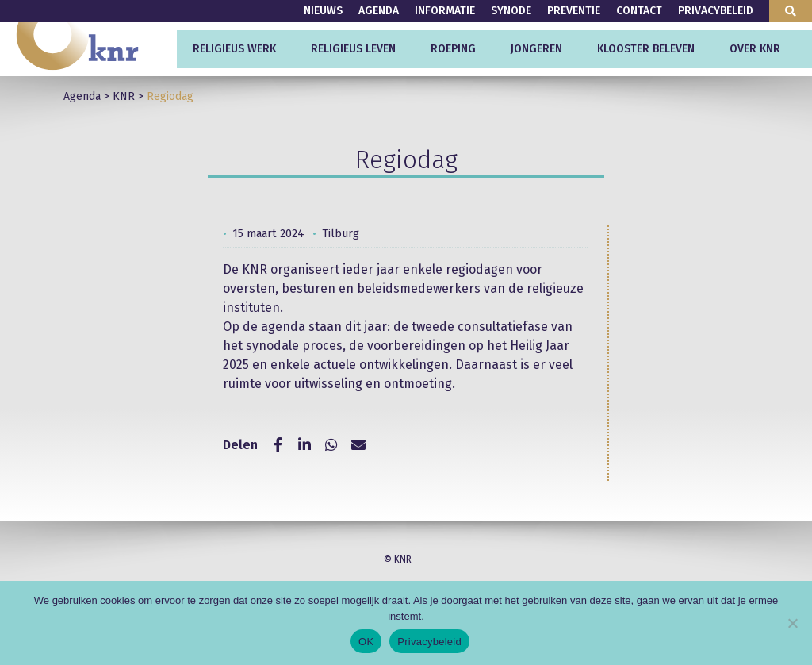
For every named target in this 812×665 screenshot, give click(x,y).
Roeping (453, 49)
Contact (639, 11)
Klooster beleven (646, 49)
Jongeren (536, 49)
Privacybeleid (716, 11)
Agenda (379, 11)
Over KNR (755, 49)
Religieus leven (353, 49)
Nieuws (323, 11)
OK (366, 642)
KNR (124, 96)
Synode (511, 11)
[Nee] (792, 623)
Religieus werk (234, 49)
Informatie (445, 11)
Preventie (574, 11)
